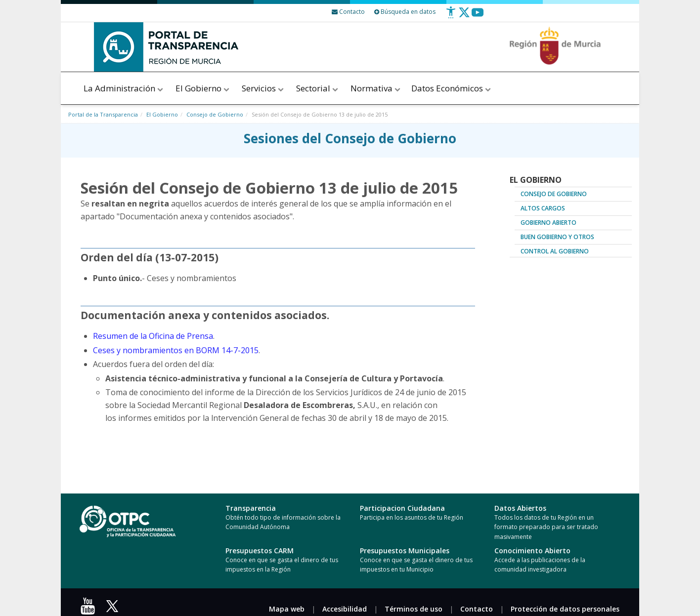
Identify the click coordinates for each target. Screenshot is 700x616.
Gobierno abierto (548, 223)
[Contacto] (348, 12)
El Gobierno (203, 88)
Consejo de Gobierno (215, 114)
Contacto (477, 609)
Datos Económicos (452, 88)
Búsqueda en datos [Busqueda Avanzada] (405, 12)
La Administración (124, 88)
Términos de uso (414, 609)
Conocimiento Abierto (532, 551)
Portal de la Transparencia (103, 114)
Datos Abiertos (520, 508)
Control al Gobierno (555, 251)
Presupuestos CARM (260, 551)
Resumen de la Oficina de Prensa (153, 336)
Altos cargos (543, 208)
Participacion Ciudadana (402, 508)
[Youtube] (478, 16)
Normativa (375, 88)
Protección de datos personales (565, 609)
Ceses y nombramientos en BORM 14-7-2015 (176, 350)
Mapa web (287, 609)
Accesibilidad (345, 609)
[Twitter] (464, 16)
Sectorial (318, 88)
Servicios (263, 88)
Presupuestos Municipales (405, 551)
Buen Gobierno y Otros (557, 237)
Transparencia (251, 508)
